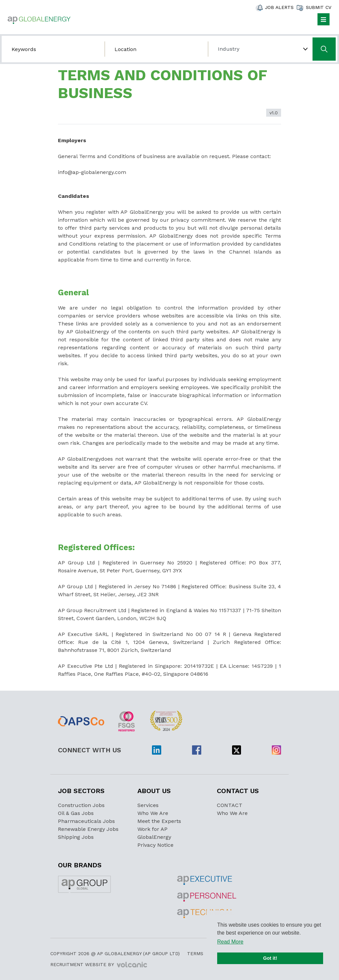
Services (148, 805)
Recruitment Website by (99, 965)
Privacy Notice (155, 845)
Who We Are (153, 813)
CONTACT (230, 805)
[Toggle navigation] (323, 20)
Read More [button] (230, 942)
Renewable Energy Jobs (88, 829)
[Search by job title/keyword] (53, 49)
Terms (195, 953)
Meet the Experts (159, 821)
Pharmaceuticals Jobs (86, 821)
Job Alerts (279, 7)
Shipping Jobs (76, 837)
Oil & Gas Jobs (76, 813)
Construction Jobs (81, 805)
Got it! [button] (270, 958)
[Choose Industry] (259, 49)
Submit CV (319, 7)
